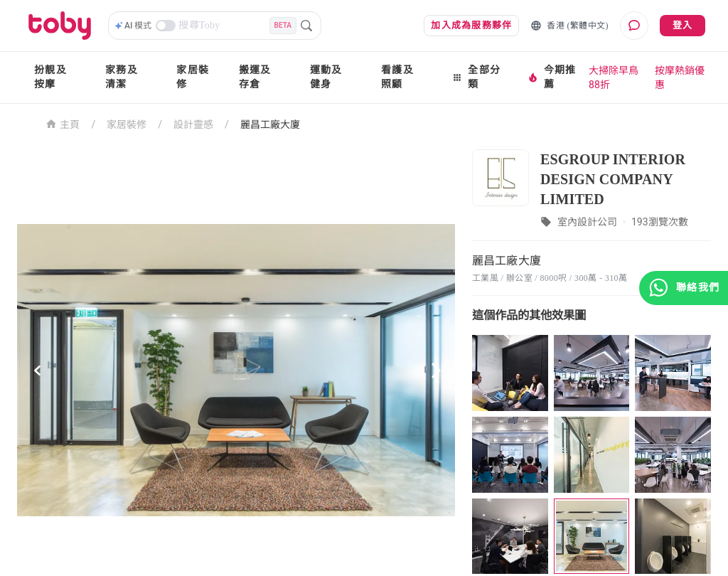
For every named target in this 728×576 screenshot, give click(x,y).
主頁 (63, 123)
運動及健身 (326, 77)
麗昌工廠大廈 (270, 124)
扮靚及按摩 (50, 77)
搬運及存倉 (255, 77)
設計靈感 (193, 124)
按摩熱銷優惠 (680, 78)
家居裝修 (193, 77)
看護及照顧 (397, 77)
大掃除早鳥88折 (614, 78)
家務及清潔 (122, 77)
